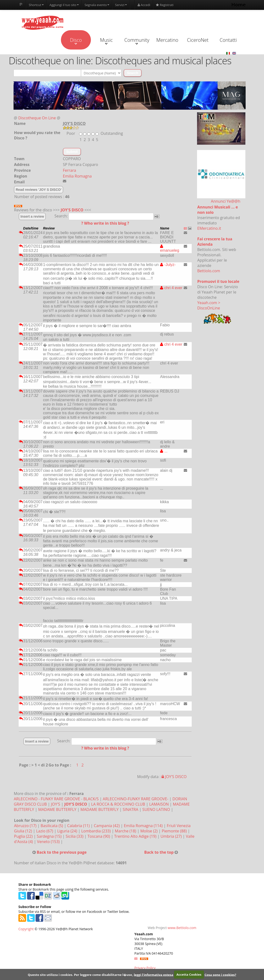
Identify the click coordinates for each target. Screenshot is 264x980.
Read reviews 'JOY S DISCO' (39, 190)
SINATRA (131, 809)
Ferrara (70, 170)
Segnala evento (97, 5)
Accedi (144, 5)
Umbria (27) (172, 836)
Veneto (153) (49, 842)
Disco (76, 41)
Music (106, 41)
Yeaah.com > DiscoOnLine (209, 305)
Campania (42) (107, 826)
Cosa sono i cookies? (220, 974)
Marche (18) (126, 831)
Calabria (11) (79, 826)
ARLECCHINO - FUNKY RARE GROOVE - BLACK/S (56, 799)
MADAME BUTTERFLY (57, 809)
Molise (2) (149, 831)
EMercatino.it (209, 228)
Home (238, 5)
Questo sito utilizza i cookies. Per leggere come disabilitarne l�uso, (80, 974)
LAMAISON (159, 804)
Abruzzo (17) (26, 826)
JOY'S (56, 804)
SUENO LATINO (156, 809)
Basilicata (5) (52, 826)
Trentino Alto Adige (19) (136, 836)
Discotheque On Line (37, 118)
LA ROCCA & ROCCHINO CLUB (118, 804)
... (164, 451)
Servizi (121, 5)
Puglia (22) (24, 836)
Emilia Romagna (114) (144, 826)
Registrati (165, 5)
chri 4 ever (171, 288)
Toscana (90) (99, 836)
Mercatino (167, 40)
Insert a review (32, 216)
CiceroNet (198, 40)
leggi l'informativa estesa (153, 974)
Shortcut (36, 5)
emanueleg (170, 248)
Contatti (228, 40)
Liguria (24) (68, 831)
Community (137, 41)
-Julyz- (168, 265)
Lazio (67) (45, 831)
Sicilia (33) (75, 836)
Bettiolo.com (209, 271)
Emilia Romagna (77, 176)
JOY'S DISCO (72, 210)
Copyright (26, 929)
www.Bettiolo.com (182, 928)
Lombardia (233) (96, 831)
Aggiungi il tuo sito (64, 5)
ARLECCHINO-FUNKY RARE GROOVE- (136, 799)
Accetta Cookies (189, 974)
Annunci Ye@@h (226, 201)
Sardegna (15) (50, 836)
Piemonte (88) (175, 831)
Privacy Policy (145, 968)
